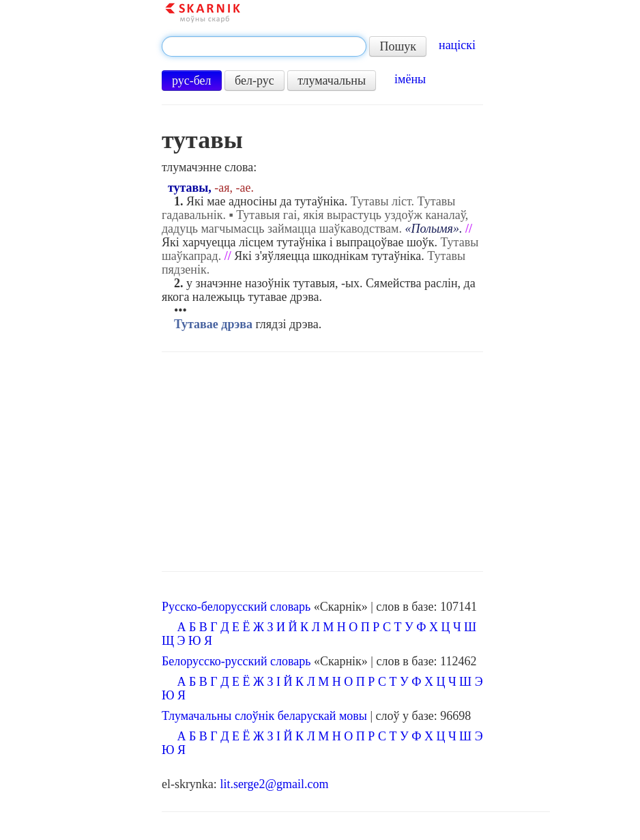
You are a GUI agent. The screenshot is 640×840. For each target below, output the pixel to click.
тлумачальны (332, 81)
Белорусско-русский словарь (236, 661)
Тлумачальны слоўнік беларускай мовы (264, 716)
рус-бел (192, 81)
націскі (457, 45)
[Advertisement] (322, 462)
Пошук (398, 46)
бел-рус (254, 81)
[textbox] (264, 46)
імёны (410, 79)
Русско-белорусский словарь (236, 607)
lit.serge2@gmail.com (274, 784)
